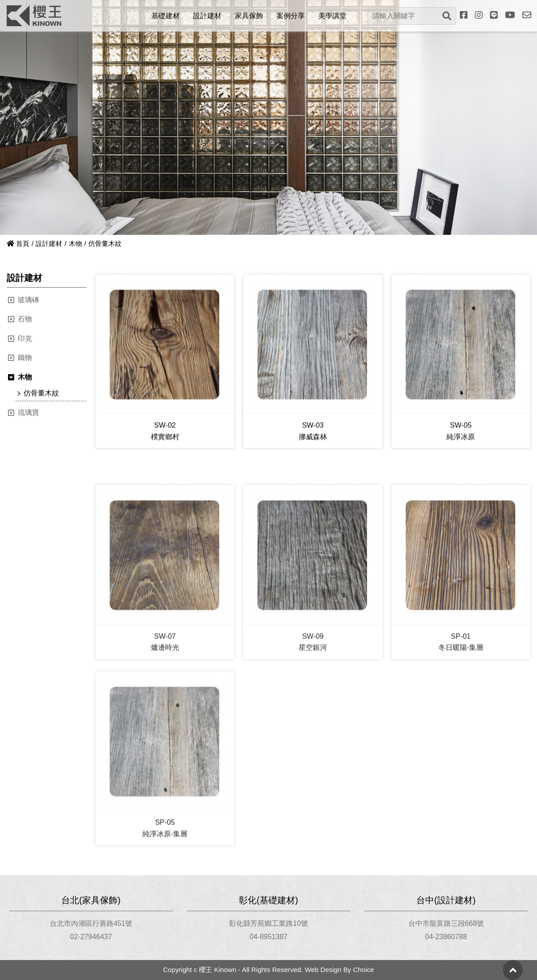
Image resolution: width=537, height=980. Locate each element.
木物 (75, 243)
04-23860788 (446, 937)
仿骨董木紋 (41, 393)
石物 (25, 319)
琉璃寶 (28, 413)
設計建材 (49, 243)
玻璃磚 (28, 300)
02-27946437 (91, 937)
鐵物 (25, 358)
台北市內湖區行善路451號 (91, 923)
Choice (363, 970)
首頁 (18, 243)
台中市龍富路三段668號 (446, 923)
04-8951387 (268, 937)
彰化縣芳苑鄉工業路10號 (268, 923)
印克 (25, 338)
